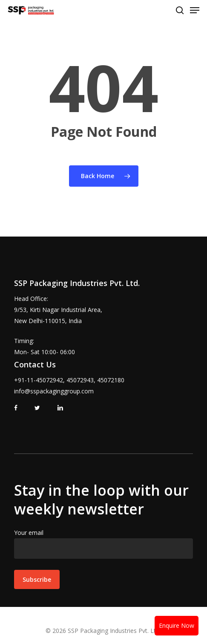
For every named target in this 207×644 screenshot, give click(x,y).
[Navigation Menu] (195, 10)
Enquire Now (177, 625)
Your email (103, 544)
